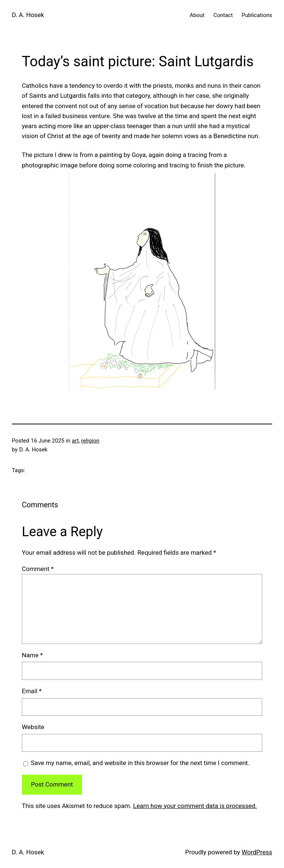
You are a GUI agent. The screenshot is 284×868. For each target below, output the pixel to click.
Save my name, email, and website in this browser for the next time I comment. (140, 763)
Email (32, 691)
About (197, 15)
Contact (223, 15)
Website (33, 727)
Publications (257, 15)
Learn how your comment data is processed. (195, 806)
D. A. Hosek (28, 15)
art (75, 441)
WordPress (257, 852)
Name (32, 655)
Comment (38, 569)
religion (90, 441)
